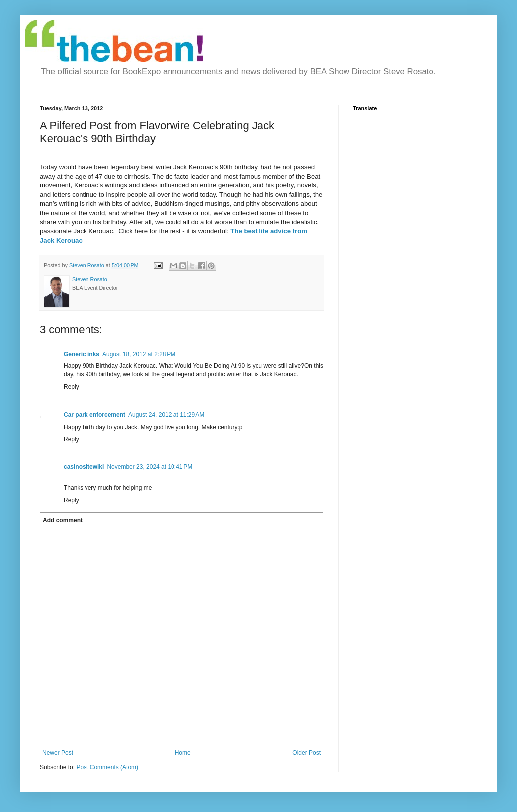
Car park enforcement (94, 415)
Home (183, 753)
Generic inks (82, 354)
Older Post (306, 753)
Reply (71, 387)
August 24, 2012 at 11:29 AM (166, 415)
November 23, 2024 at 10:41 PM (150, 467)
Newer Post (58, 753)
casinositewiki (84, 467)
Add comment (63, 520)
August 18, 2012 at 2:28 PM (139, 354)
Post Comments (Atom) (107, 767)
